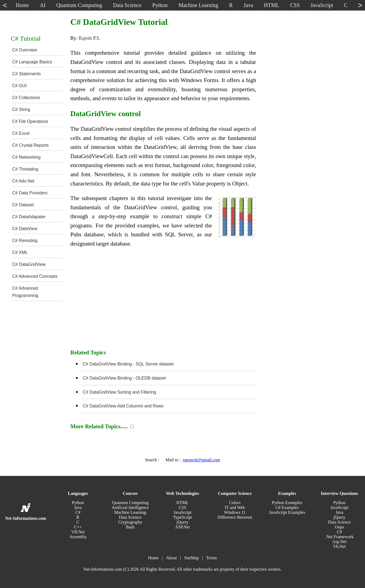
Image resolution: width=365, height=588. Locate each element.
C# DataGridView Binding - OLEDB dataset (124, 378)
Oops (339, 527)
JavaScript (182, 512)
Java (78, 507)
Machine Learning (130, 512)
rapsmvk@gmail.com (201, 460)
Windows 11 (235, 512)
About (171, 558)
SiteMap (192, 558)
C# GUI (19, 86)
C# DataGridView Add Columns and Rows (123, 406)
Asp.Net (339, 542)
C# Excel (21, 133)
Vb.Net (339, 546)
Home (153, 558)
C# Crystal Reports (30, 145)
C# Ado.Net (23, 181)
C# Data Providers (30, 193)
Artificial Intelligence (130, 507)
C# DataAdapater (29, 217)
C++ (78, 527)
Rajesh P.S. (90, 38)
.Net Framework (339, 537)
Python (78, 503)
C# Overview (25, 50)
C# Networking (26, 157)
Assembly (78, 537)
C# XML (20, 252)
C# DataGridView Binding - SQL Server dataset (128, 364)
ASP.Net (182, 527)
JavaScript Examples (287, 512)
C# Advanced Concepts (35, 276)
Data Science (130, 517)
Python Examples (287, 503)
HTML (182, 503)
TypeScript (183, 517)
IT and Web (235, 507)
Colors (235, 503)
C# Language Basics (32, 62)
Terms (212, 558)
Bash (130, 527)
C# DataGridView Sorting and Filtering (119, 392)
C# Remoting (25, 241)
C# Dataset (23, 205)
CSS (182, 507)
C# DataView (25, 229)
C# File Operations (30, 121)
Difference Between (235, 517)
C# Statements (27, 74)
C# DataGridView (29, 264)
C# (78, 512)
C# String (21, 110)
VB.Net (78, 532)
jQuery (182, 522)
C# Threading (25, 169)
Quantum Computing (130, 503)
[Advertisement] (163, 301)
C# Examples (287, 507)
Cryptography (130, 522)
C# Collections (26, 98)
